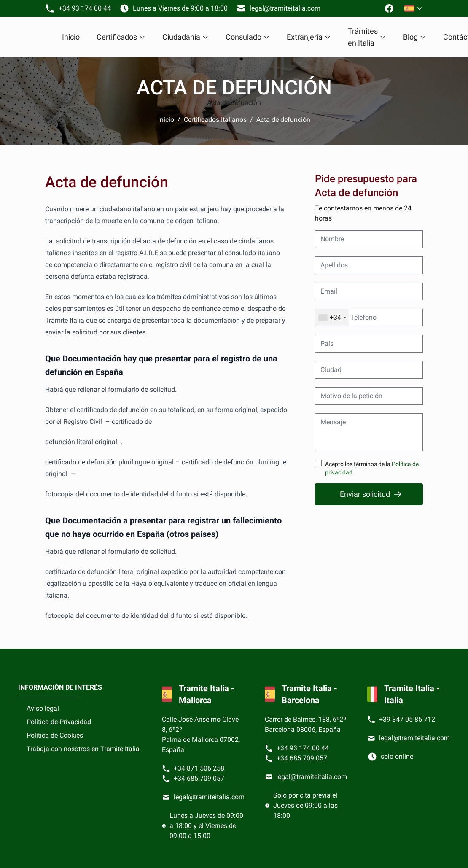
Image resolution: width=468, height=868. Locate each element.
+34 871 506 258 (199, 768)
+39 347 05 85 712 (407, 719)
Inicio (71, 37)
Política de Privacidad (59, 722)
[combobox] (332, 318)
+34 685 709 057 (199, 778)
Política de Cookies (55, 735)
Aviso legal (43, 708)
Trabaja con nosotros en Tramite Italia (83, 749)
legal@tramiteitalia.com (209, 797)
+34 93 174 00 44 (303, 748)
